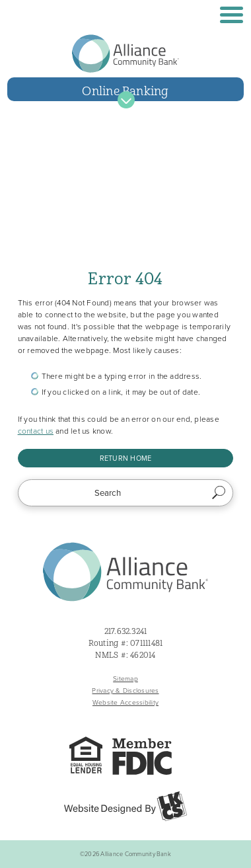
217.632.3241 (126, 631)
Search (219, 493)
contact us (36, 431)
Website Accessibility (126, 702)
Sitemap (126, 679)
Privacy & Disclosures (125, 690)
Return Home (126, 458)
